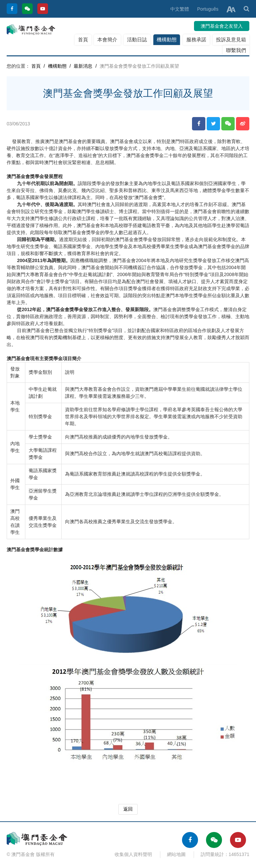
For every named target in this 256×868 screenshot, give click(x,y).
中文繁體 (180, 9)
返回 (128, 809)
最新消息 (83, 66)
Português (208, 9)
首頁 (83, 40)
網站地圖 (176, 854)
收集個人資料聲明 (133, 854)
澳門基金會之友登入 (222, 26)
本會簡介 (107, 40)
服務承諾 (196, 40)
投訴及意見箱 (231, 40)
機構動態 (167, 40)
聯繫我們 (236, 50)
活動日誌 (137, 40)
